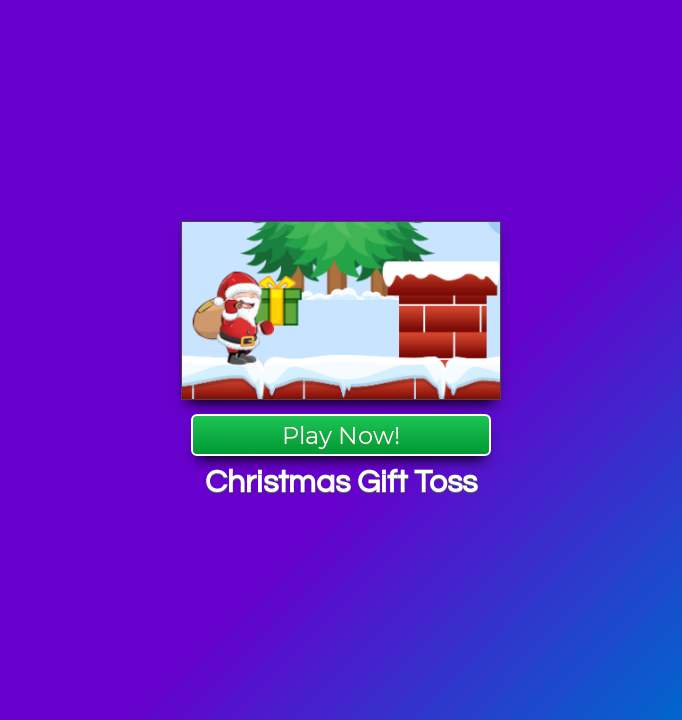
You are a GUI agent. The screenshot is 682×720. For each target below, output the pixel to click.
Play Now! (341, 435)
